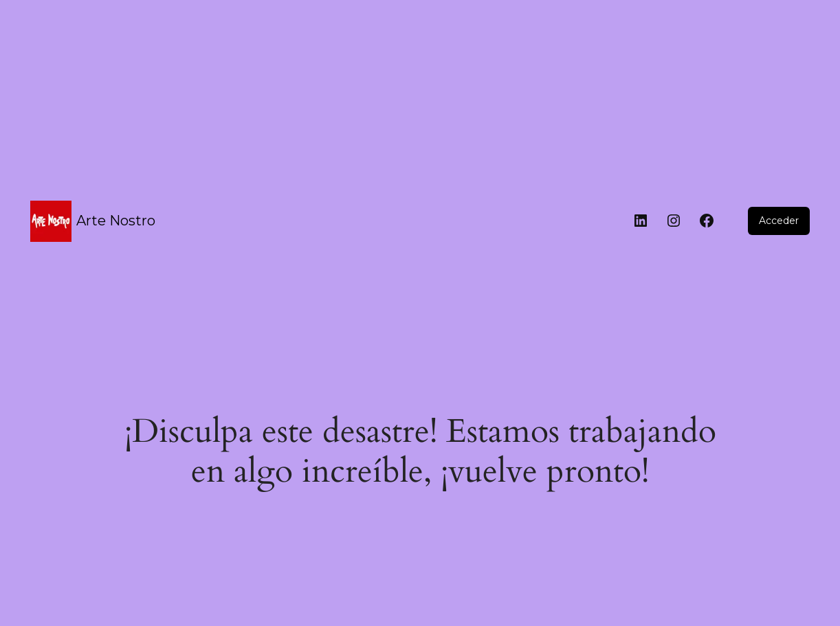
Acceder (779, 221)
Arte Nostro (116, 221)
